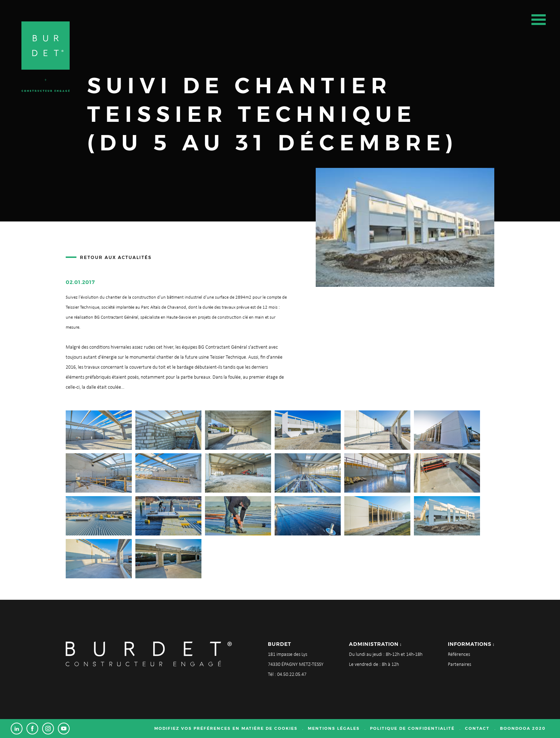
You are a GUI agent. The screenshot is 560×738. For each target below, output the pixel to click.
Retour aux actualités (116, 257)
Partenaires (459, 665)
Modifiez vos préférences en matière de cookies (226, 728)
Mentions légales (334, 728)
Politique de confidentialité (412, 728)
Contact (477, 728)
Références (459, 655)
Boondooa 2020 (523, 728)
